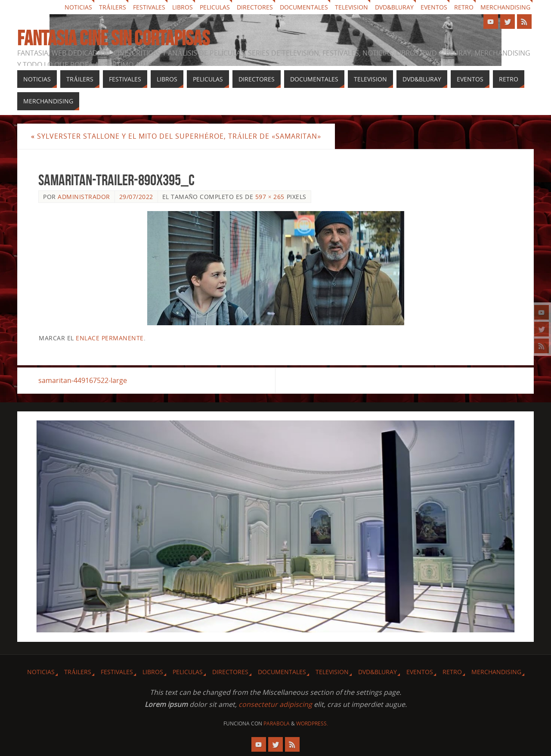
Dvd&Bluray (394, 7)
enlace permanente (110, 338)
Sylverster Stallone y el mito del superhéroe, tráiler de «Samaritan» (176, 136)
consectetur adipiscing (275, 704)
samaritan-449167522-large (83, 380)
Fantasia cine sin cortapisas (113, 38)
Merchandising (505, 7)
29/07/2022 (136, 197)
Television (351, 7)
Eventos (434, 7)
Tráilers (113, 7)
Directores (255, 7)
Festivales (149, 7)
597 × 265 (270, 197)
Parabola (277, 723)
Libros (183, 7)
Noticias (78, 7)
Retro (464, 7)
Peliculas (215, 7)
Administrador (84, 197)
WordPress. (312, 723)
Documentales (304, 7)
